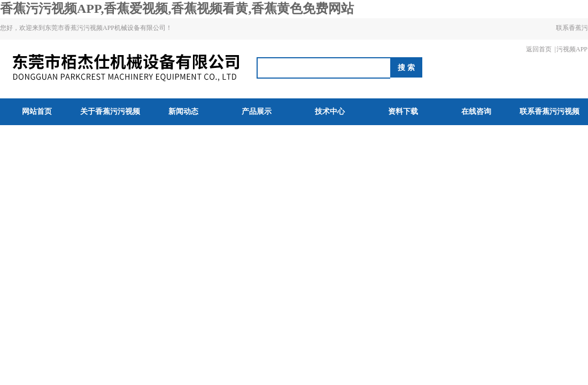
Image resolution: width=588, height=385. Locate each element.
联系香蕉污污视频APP (572, 38)
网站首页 (37, 111)
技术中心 (330, 111)
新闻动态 (183, 111)
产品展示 (257, 111)
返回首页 (539, 49)
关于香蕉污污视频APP (110, 125)
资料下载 (403, 111)
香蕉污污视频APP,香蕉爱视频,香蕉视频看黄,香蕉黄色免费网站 (177, 9)
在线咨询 (476, 111)
